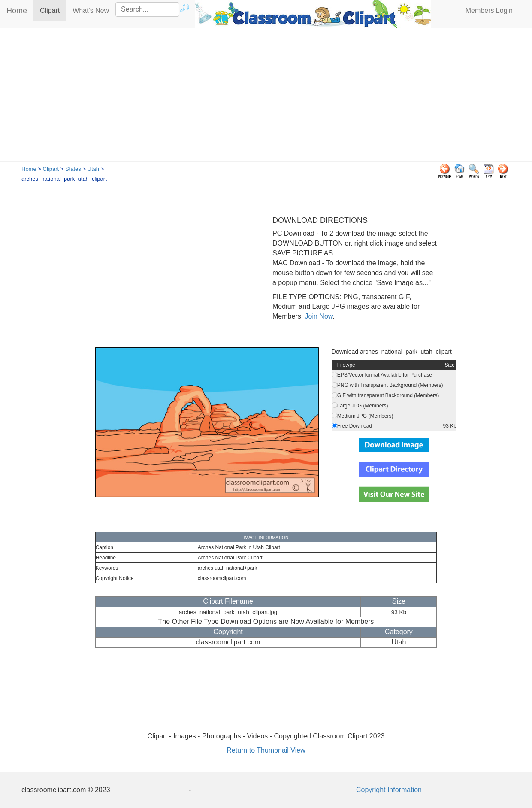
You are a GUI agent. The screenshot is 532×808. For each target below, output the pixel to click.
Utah (93, 169)
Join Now (318, 316)
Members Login (489, 11)
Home (17, 11)
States (73, 169)
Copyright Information (389, 790)
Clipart (53, 10)
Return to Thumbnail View (266, 750)
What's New (91, 11)
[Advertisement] (266, 97)
